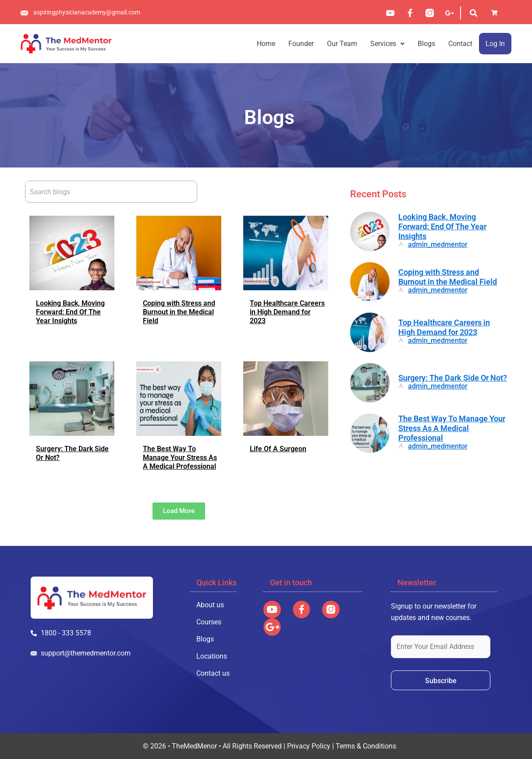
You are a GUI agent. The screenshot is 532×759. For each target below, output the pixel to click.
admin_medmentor (438, 245)
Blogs (426, 44)
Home (266, 44)
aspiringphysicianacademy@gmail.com (87, 12)
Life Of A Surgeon (278, 449)
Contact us (213, 673)
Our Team (342, 44)
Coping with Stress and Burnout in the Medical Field (179, 312)
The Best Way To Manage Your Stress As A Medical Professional (180, 458)
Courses (209, 622)
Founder (301, 44)
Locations (212, 656)
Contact (460, 44)
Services (387, 44)
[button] (387, 44)
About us (210, 605)
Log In (495, 44)
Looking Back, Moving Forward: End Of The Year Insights (70, 312)
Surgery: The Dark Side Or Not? (453, 378)
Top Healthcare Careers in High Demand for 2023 (287, 312)
